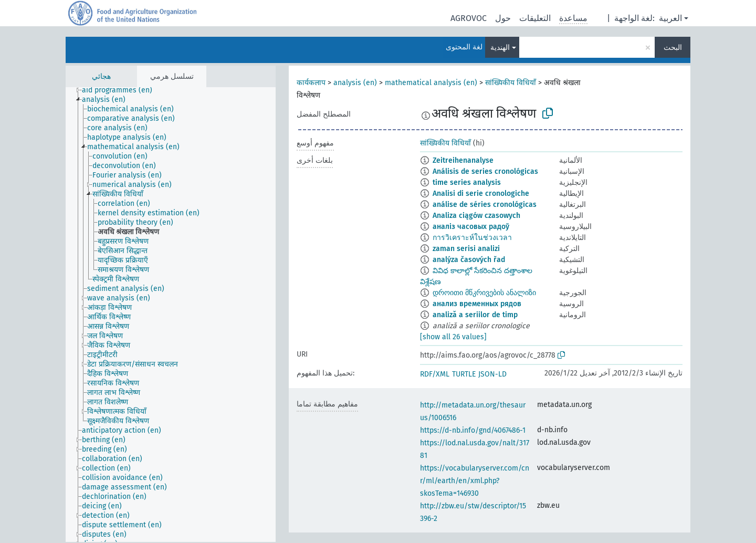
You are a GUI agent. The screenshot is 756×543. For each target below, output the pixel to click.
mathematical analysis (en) (431, 83)
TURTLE (464, 374)
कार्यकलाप (311, 83)
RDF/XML (435, 374)
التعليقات (535, 18)
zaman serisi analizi (466, 249)
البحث (673, 48)
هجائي (101, 76)
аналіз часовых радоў (471, 227)
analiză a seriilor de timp (475, 315)
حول (503, 18)
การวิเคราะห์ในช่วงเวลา (472, 238)
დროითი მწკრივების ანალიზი (484, 293)
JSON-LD (492, 374)
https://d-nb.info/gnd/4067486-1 (473, 430)
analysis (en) (355, 83)
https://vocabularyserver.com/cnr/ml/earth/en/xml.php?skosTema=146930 (475, 481)
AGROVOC (469, 18)
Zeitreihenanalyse (463, 160)
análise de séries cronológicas (485, 205)
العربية (670, 18)
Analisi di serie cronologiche (481, 194)
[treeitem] (122, 90)
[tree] (171, 315)
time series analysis (467, 182)
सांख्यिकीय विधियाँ (511, 83)
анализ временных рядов (477, 304)
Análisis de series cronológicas (485, 171)
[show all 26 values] (453, 337)
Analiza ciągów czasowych (476, 216)
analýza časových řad (469, 260)
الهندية (500, 48)
